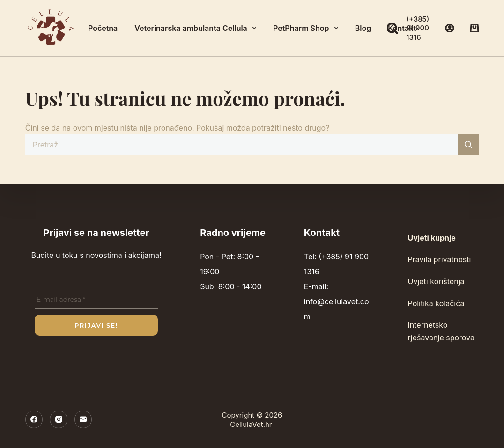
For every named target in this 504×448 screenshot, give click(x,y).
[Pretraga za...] (241, 144)
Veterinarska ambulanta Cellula (197, 28)
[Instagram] (59, 419)
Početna (103, 28)
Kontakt (402, 28)
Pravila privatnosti (440, 259)
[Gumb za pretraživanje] (468, 144)
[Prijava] (450, 28)
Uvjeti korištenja (436, 281)
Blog (363, 28)
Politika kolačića (436, 303)
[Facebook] (34, 419)
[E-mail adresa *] (96, 300)
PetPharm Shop (308, 28)
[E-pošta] (83, 419)
